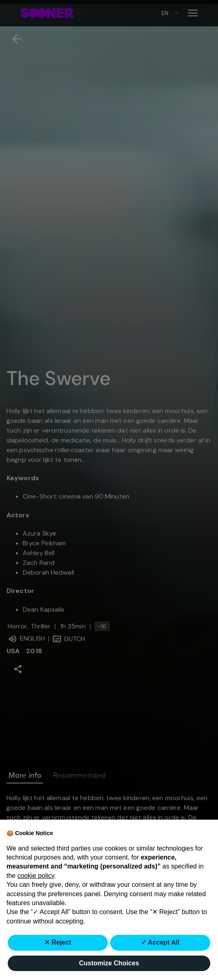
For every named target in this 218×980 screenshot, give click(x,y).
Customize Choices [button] (109, 963)
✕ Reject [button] (58, 942)
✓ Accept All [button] (160, 942)
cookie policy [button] (36, 876)
